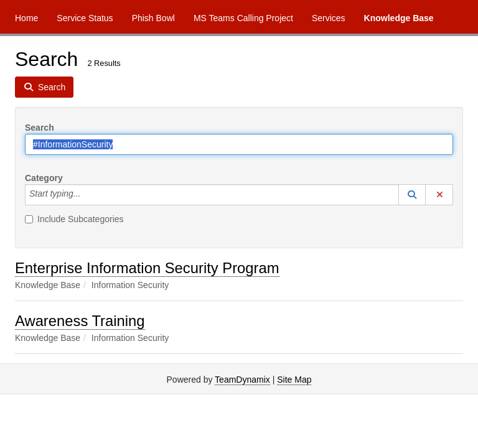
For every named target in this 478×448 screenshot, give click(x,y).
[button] (412, 195)
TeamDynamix (242, 380)
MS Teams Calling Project (243, 18)
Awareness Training (80, 321)
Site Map (294, 380)
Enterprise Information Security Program (147, 268)
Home (26, 18)
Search (40, 128)
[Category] (87, 195)
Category (44, 178)
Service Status (85, 18)
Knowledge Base (399, 18)
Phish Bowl (153, 18)
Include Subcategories (74, 219)
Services (329, 18)
